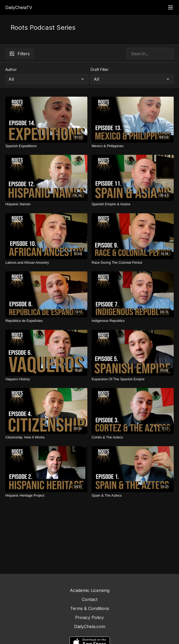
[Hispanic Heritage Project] (46, 496)
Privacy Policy (89, 617)
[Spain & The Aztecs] (133, 496)
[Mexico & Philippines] (133, 146)
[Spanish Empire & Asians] (133, 204)
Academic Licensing (90, 590)
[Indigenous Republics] (133, 321)
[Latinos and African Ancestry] (46, 263)
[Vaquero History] (46, 379)
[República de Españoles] (46, 321)
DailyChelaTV (19, 7)
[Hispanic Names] (46, 204)
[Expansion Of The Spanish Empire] (133, 379)
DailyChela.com (90, 626)
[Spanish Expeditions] (46, 146)
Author (11, 69)
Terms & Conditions (90, 608)
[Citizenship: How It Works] (46, 437)
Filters (20, 54)
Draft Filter (100, 69)
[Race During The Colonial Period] (133, 263)
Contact (90, 599)
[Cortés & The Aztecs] (133, 437)
